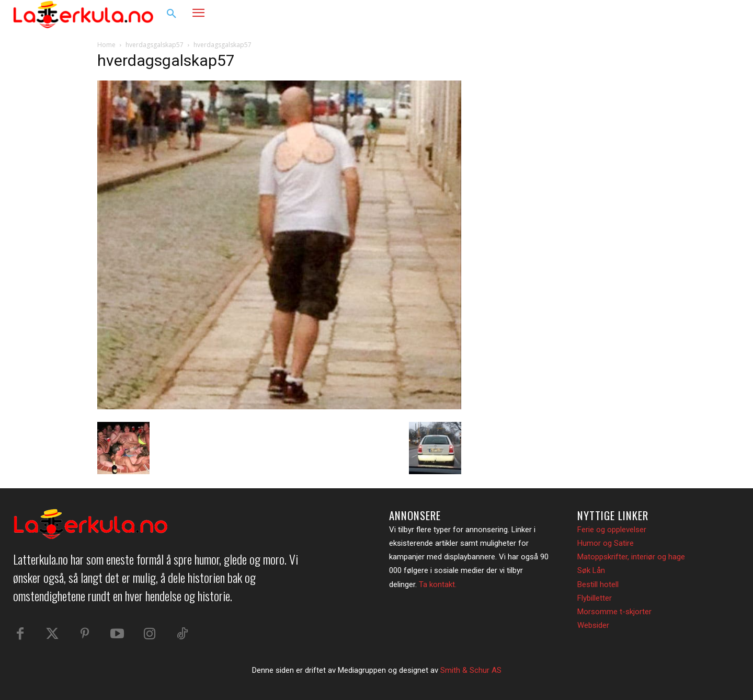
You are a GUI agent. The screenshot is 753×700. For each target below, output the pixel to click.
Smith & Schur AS (471, 670)
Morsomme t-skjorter (614, 612)
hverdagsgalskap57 (155, 45)
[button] (172, 14)
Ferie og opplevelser (612, 530)
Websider (593, 625)
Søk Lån (591, 570)
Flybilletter (595, 598)
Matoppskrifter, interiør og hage (631, 557)
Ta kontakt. (438, 584)
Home (106, 45)
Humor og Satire (606, 543)
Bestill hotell (598, 584)
